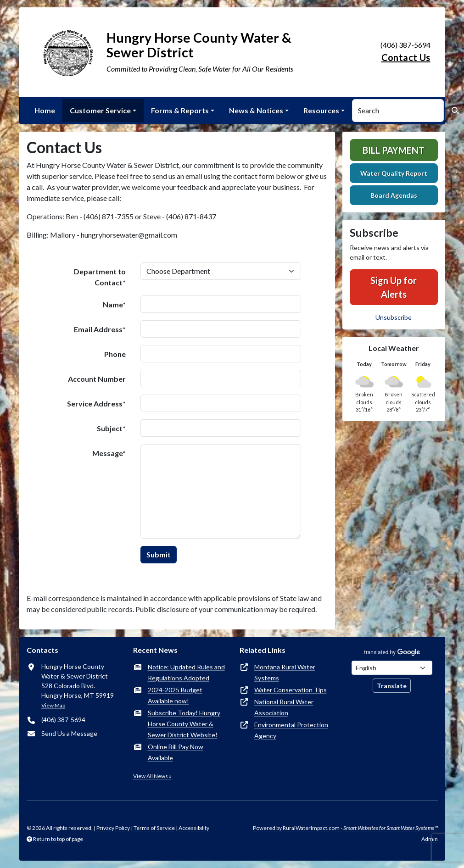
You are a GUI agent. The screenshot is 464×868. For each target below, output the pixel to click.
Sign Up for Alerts (394, 287)
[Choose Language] (392, 668)
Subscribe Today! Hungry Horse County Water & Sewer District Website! (184, 724)
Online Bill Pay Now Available (176, 752)
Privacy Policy (113, 828)
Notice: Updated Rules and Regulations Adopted (186, 672)
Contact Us (406, 57)
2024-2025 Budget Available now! (175, 695)
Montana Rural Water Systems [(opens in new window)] (285, 672)
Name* (114, 304)
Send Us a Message (69, 733)
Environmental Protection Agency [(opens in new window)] (291, 730)
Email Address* (100, 329)
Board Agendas (394, 195)
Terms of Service (154, 828)
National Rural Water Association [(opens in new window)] (284, 707)
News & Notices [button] (256, 110)
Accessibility (194, 828)
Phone (115, 354)
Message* (109, 453)
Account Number (97, 379)
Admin (430, 839)
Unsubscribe (394, 317)
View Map (53, 705)
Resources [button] (321, 110)
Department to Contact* (100, 277)
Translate (392, 686)
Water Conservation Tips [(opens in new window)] (291, 690)
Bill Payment (394, 150)
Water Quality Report (394, 173)
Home (45, 110)
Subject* (111, 428)
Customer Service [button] (100, 110)
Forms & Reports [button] (180, 110)
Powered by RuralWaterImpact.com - (345, 828)
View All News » (152, 776)
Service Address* (96, 403)
